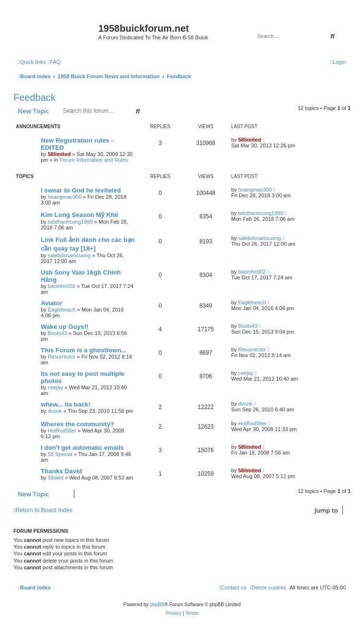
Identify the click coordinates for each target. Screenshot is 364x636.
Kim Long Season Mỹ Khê (80, 215)
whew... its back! (66, 404)
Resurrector (62, 357)
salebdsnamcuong (69, 255)
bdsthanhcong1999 (70, 222)
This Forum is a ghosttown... (84, 350)
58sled (56, 478)
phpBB (157, 605)
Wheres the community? (77, 424)
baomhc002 (62, 286)
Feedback (35, 97)
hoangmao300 (65, 197)
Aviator (52, 303)
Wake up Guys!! (65, 327)
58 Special (60, 454)
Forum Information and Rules (94, 160)
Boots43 (58, 333)
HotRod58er (62, 431)
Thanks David (61, 471)
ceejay (56, 387)
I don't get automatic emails (82, 448)
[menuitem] (54, 62)
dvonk (55, 411)
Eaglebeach (62, 310)
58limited (59, 154)
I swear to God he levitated (81, 190)
